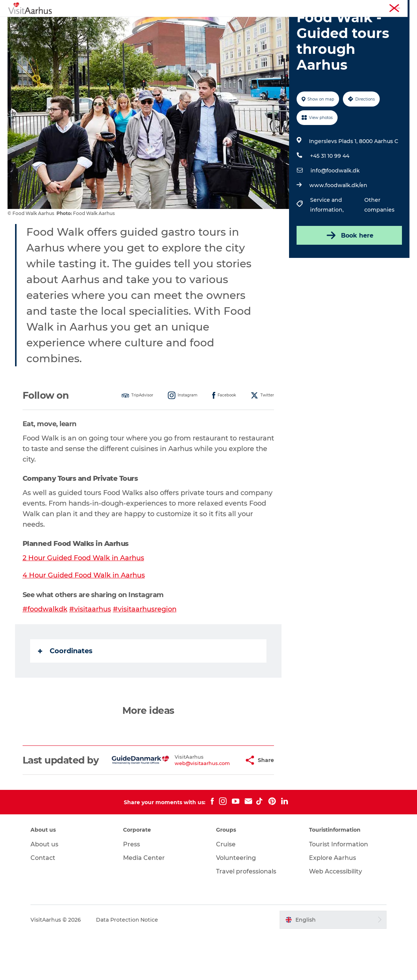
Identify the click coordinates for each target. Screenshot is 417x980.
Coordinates (65, 686)
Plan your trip (277, 24)
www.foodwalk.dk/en (338, 221)
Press (132, 890)
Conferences (396, 7)
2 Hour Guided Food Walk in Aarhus (83, 594)
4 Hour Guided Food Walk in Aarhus (84, 611)
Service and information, (328, 241)
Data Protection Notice (128, 965)
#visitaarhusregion (145, 645)
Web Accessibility (335, 917)
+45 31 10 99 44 (330, 192)
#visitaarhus (90, 645)
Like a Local (172, 24)
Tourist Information (353, 7)
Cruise (226, 890)
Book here (349, 271)
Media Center (144, 903)
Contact (43, 903)
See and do (98, 24)
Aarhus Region (308, 7)
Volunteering (236, 903)
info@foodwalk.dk (335, 206)
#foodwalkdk (45, 645)
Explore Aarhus (332, 903)
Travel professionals (246, 917)
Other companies (379, 241)
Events (135, 24)
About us (45, 890)
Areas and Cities (223, 24)
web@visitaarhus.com (184, 803)
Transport (321, 24)
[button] (222, 800)
